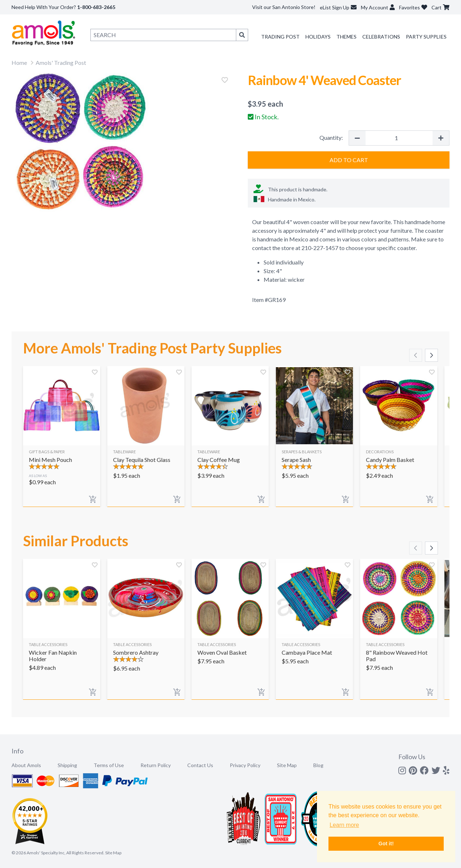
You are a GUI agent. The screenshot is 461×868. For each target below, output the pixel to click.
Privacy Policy (245, 765)
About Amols (26, 765)
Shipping (67, 765)
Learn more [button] (344, 825)
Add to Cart (349, 160)
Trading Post (280, 37)
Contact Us (200, 765)
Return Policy (156, 765)
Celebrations (381, 37)
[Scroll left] (416, 355)
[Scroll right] (431, 355)
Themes (346, 37)
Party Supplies (426, 37)
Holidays (318, 37)
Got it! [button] (386, 843)
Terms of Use (109, 765)
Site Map (287, 765)
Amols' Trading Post (61, 63)
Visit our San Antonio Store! (284, 7)
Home (19, 63)
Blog (318, 765)
